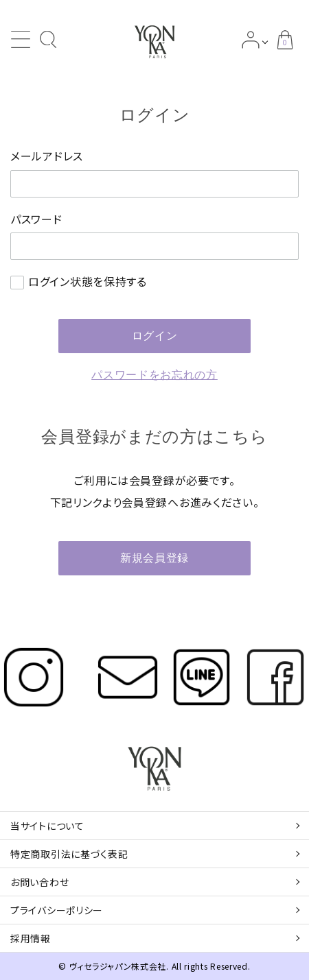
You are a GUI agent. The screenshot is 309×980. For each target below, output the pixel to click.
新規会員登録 (154, 558)
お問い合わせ (39, 882)
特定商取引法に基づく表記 (69, 854)
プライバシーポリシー (57, 910)
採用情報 (31, 938)
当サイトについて (47, 826)
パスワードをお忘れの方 (154, 375)
